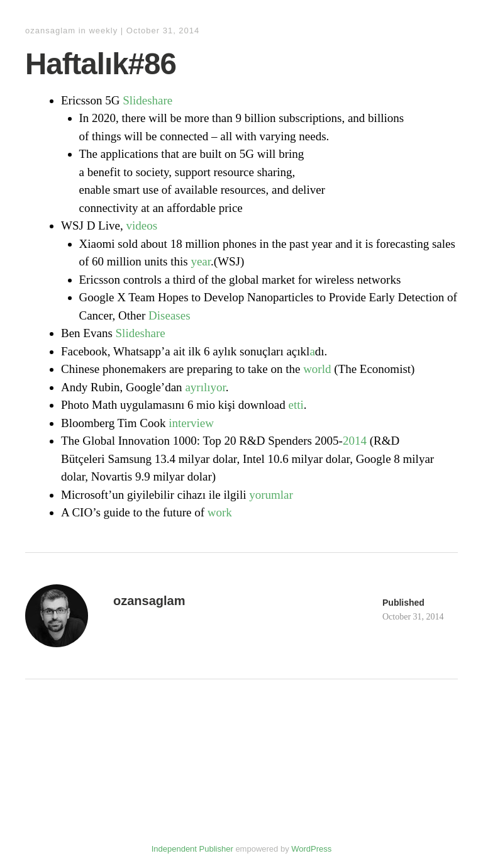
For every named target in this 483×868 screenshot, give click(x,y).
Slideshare (147, 100)
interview (191, 423)
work (220, 512)
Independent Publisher (192, 849)
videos (142, 225)
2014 (355, 441)
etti (296, 405)
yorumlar (271, 495)
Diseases (169, 315)
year (201, 261)
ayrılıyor (205, 387)
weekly (103, 31)
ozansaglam (50, 31)
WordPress (311, 849)
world (317, 369)
